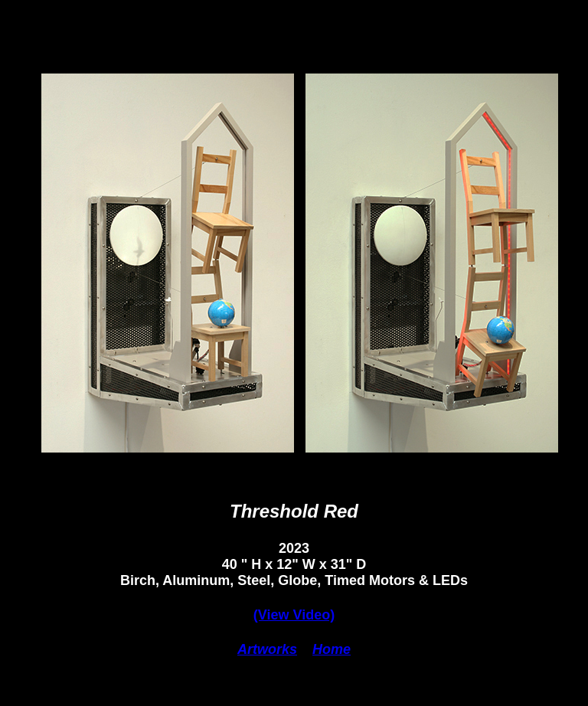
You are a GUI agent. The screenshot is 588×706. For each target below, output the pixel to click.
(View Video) (294, 615)
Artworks (267, 649)
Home (332, 649)
